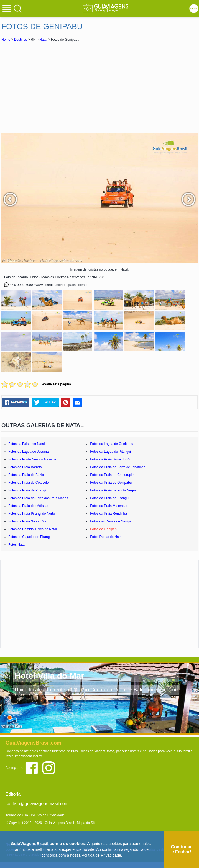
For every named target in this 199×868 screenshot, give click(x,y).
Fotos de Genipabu (104, 529)
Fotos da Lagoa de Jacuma (28, 452)
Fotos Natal (17, 545)
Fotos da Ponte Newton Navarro (32, 459)
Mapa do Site (87, 823)
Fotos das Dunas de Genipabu (113, 521)
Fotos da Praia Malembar (109, 506)
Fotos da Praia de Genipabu (111, 483)
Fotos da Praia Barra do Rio (111, 459)
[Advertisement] (99, 87)
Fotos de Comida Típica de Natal (33, 529)
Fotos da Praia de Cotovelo (28, 483)
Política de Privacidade (48, 815)
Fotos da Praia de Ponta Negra (113, 490)
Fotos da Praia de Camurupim (112, 475)
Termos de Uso (17, 815)
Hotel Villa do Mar (49, 676)
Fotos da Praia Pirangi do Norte (32, 514)
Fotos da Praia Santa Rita (27, 521)
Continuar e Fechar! (181, 849)
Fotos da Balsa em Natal (26, 444)
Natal (43, 40)
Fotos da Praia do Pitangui (110, 498)
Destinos (21, 40)
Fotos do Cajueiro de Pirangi (29, 537)
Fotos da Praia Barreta (25, 467)
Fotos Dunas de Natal (106, 537)
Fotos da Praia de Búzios (27, 475)
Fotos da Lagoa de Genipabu (112, 444)
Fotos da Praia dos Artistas (28, 506)
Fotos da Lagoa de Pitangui (110, 452)
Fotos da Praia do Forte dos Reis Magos (38, 498)
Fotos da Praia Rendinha (109, 514)
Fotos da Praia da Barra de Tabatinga (118, 467)
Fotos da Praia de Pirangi (27, 490)
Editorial (14, 794)
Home (6, 40)
